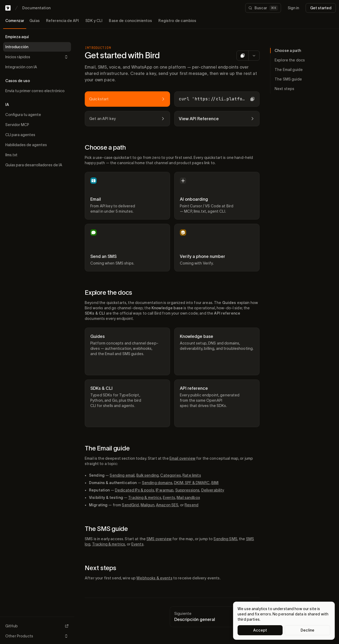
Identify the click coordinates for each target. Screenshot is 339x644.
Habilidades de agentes (26, 145)
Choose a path (105, 147)
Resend (191, 505)
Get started (321, 8)
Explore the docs (108, 292)
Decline (307, 630)
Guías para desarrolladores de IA (34, 165)
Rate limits (192, 475)
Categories (170, 475)
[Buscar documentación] (263, 8)
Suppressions (188, 490)
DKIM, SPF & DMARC (192, 483)
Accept (260, 630)
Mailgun (148, 505)
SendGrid (130, 505)
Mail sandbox (188, 498)
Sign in (293, 8)
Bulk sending (148, 475)
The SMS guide (106, 529)
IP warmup (165, 490)
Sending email (122, 475)
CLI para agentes (20, 135)
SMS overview (159, 539)
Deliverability (213, 490)
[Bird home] (8, 8)
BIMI (215, 483)
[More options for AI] (254, 56)
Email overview (182, 458)
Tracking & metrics (145, 498)
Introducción (17, 47)
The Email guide (107, 448)
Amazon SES (167, 505)
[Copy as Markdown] (243, 56)
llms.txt (11, 155)
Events (169, 498)
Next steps (101, 568)
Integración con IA (21, 67)
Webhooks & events (154, 578)
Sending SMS (225, 539)
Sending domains (157, 483)
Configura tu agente (23, 115)
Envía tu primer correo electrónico (35, 91)
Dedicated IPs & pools (135, 490)
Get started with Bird (122, 55)
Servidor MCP (17, 125)
